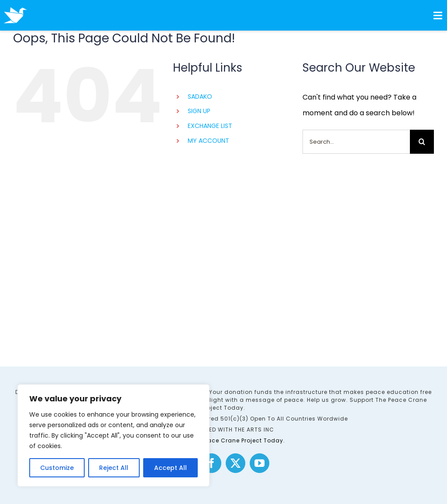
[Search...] (356, 142)
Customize (57, 468)
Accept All (170, 468)
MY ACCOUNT (208, 141)
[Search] (422, 142)
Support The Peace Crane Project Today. (224, 440)
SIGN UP (199, 111)
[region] (113, 435)
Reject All (114, 468)
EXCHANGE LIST (210, 126)
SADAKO (200, 97)
